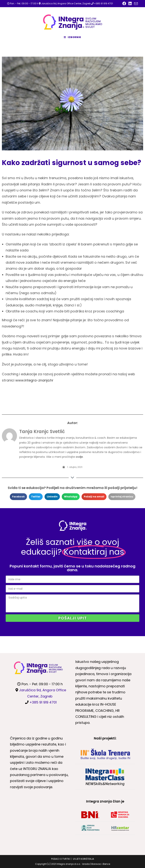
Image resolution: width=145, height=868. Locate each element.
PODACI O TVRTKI (61, 859)
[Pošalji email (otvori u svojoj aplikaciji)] (135, 4)
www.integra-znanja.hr (34, 380)
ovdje (79, 457)
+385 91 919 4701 (103, 3)
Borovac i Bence (101, 864)
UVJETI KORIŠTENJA (83, 859)
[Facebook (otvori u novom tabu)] (124, 4)
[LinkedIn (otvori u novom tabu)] (130, 4)
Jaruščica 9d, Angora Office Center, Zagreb (66, 3)
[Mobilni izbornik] (72, 37)
